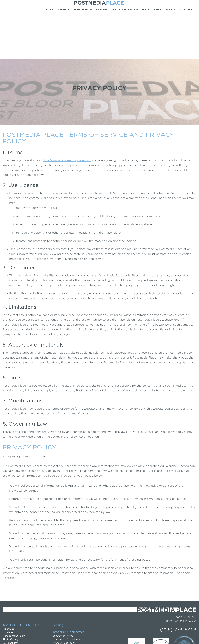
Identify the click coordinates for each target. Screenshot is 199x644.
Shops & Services (13, 615)
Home (49, 10)
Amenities (8, 584)
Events (171, 10)
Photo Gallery (10, 594)
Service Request (62, 605)
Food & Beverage (13, 612)
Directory (83, 10)
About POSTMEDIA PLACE (22, 580)
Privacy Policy (9, 638)
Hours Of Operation (64, 598)
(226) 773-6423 (178, 585)
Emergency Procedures (66, 594)
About (64, 10)
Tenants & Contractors (130, 10)
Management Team (14, 591)
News (157, 10)
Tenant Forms (61, 608)
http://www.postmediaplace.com (67, 115)
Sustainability (10, 598)
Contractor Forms (63, 591)
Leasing (102, 10)
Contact (186, 10)
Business (8, 608)
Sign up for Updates (64, 612)
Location (8, 587)
